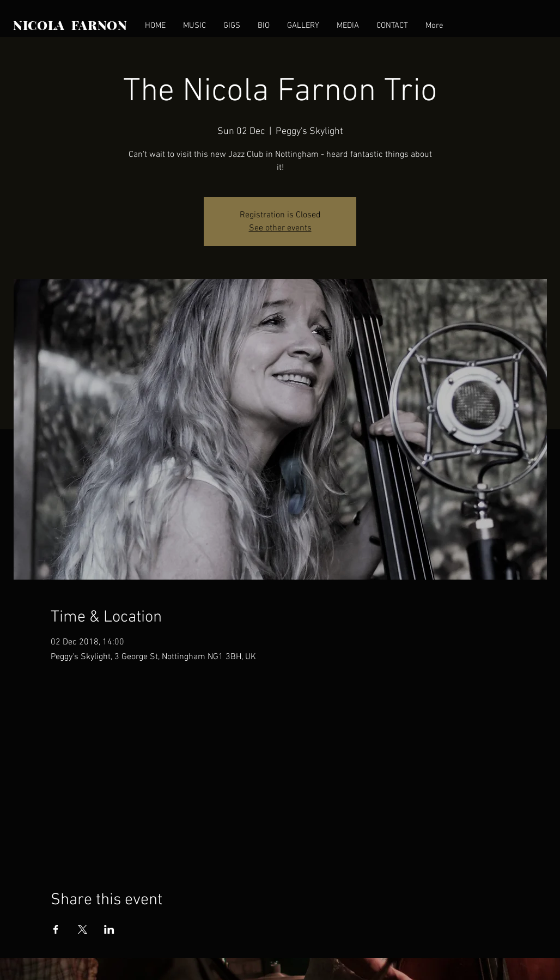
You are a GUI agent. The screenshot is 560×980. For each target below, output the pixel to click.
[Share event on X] (83, 929)
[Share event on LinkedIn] (109, 929)
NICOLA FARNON (70, 25)
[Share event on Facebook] (56, 929)
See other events (280, 228)
